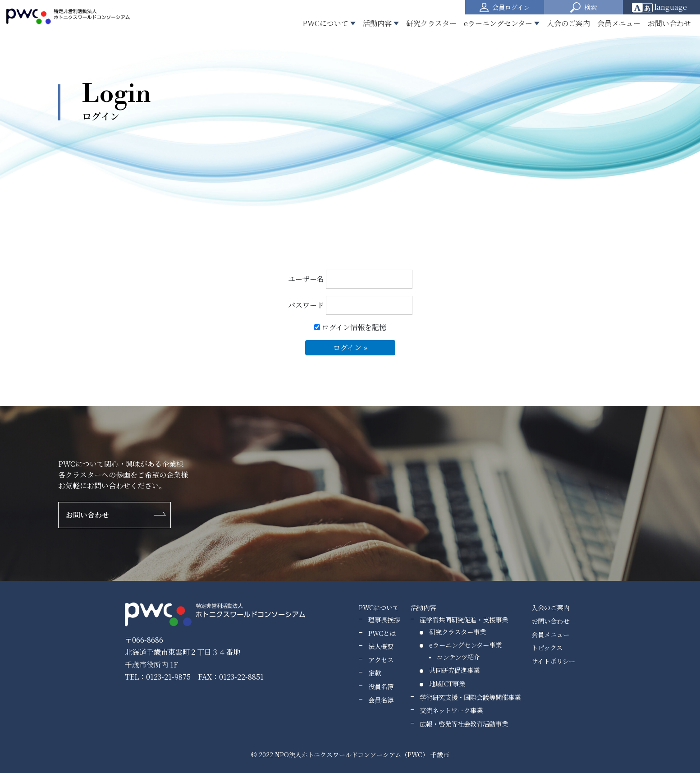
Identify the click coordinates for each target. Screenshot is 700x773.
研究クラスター (431, 23)
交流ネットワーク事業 (451, 710)
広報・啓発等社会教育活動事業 (464, 724)
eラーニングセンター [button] (498, 23)
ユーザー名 (350, 279)
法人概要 (381, 646)
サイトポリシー (553, 661)
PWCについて (379, 607)
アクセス (381, 660)
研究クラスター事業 (458, 632)
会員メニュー (619, 23)
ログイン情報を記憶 (350, 327)
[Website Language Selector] (662, 7)
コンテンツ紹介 (458, 657)
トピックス (547, 647)
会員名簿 (381, 700)
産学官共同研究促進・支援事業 (464, 619)
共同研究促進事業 (454, 670)
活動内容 (423, 607)
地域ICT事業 (447, 683)
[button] (583, 7)
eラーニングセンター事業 (465, 645)
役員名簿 (381, 686)
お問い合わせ (669, 23)
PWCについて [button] (325, 23)
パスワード (350, 305)
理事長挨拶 (384, 619)
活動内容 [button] (377, 23)
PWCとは (382, 633)
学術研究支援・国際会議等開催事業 (470, 697)
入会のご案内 (568, 23)
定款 (375, 673)
